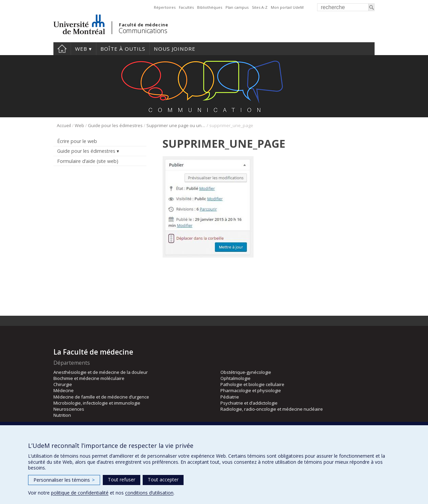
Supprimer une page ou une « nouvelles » (176, 125)
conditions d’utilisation (149, 493)
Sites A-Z (260, 7)
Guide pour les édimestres (115, 125)
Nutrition (62, 415)
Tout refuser (122, 479)
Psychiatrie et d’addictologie (249, 403)
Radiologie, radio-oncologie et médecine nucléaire (272, 409)
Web (81, 49)
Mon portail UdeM (287, 7)
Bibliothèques (210, 7)
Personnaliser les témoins (64, 480)
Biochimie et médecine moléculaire (89, 378)
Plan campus (237, 7)
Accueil (62, 49)
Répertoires (165, 7)
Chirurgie (63, 384)
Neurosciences (69, 409)
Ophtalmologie (235, 378)
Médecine (64, 390)
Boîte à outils (123, 49)
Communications (143, 31)
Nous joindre (175, 49)
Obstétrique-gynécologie (246, 372)
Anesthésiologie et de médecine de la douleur (101, 372)
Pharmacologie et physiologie (251, 390)
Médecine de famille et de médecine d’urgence (101, 397)
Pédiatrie (230, 397)
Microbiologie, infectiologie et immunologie (97, 403)
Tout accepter (163, 479)
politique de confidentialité (80, 493)
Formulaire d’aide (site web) (88, 161)
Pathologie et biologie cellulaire (252, 384)
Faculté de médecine (144, 25)
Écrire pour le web (77, 141)
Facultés (186, 7)
